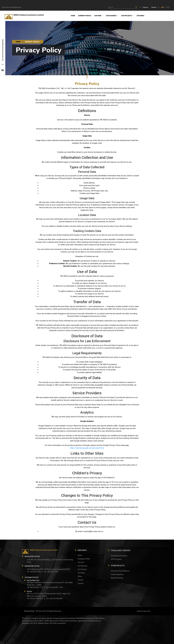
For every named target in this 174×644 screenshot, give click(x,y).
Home (18, 42)
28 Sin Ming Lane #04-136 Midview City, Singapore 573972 (49, 569)
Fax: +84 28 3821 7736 (54, 587)
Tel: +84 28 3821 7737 (35, 587)
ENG (162, 7)
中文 (168, 7)
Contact (154, 7)
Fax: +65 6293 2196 (51, 572)
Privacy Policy (32, 42)
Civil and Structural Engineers (3, 50)
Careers (146, 7)
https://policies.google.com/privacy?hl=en (87, 448)
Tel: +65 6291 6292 (34, 572)
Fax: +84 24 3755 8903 (54, 599)
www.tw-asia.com (144, 611)
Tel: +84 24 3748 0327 (35, 599)
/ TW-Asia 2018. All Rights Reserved (48, 611)
